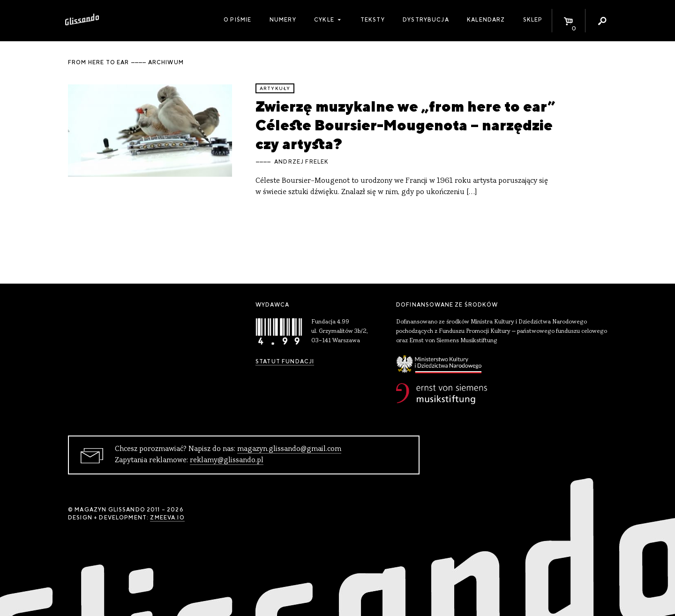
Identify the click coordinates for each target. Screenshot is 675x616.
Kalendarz (486, 20)
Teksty (373, 20)
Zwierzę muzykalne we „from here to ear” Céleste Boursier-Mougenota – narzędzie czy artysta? (405, 125)
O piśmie (237, 20)
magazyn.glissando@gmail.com (289, 449)
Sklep (533, 20)
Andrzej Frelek (301, 162)
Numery (283, 20)
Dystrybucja (426, 20)
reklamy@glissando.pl (227, 460)
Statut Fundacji (285, 361)
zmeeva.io (167, 518)
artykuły (275, 88)
